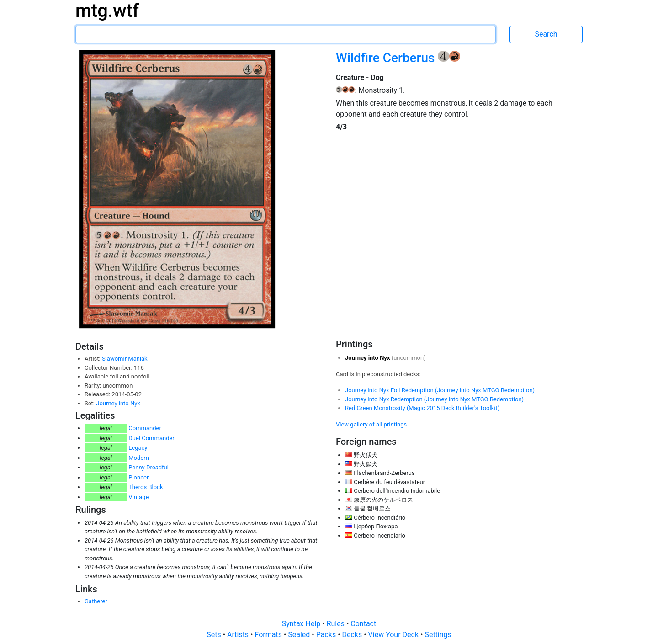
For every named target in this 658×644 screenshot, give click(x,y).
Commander (145, 428)
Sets (215, 635)
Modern (139, 458)
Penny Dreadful (149, 467)
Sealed (300, 635)
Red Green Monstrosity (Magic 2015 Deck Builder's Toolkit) (422, 408)
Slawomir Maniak (125, 359)
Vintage (138, 497)
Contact (363, 624)
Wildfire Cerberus (387, 58)
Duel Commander (151, 438)
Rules (337, 624)
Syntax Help (302, 624)
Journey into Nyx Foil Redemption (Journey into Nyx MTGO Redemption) (440, 390)
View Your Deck (394, 635)
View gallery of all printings (371, 424)
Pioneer (138, 477)
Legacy (138, 448)
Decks (353, 635)
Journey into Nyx (118, 403)
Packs (327, 635)
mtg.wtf (107, 11)
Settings (438, 635)
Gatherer (96, 601)
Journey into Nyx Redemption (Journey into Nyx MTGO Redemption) (434, 399)
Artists (239, 635)
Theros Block (146, 487)
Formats (269, 635)
